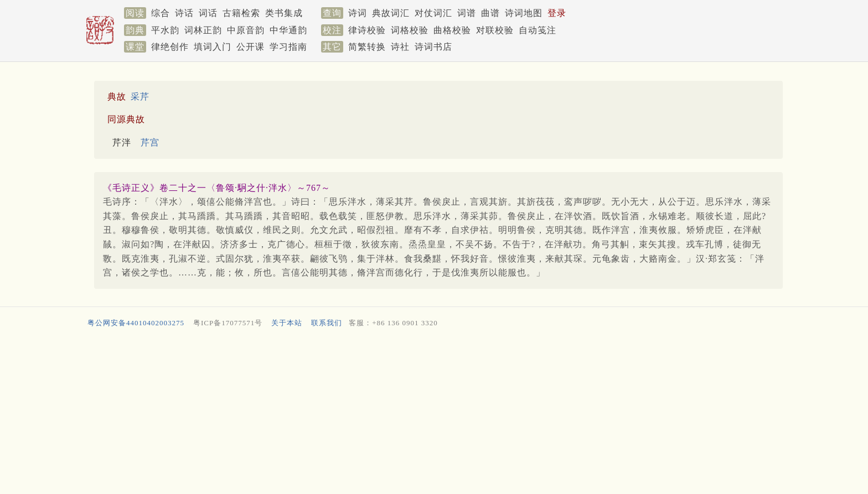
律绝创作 (170, 47)
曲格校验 (452, 30)
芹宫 (150, 142)
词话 (208, 13)
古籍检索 (241, 13)
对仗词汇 (433, 13)
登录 (557, 13)
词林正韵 (203, 30)
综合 (161, 13)
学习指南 (288, 47)
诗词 (358, 13)
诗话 (184, 13)
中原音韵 (246, 30)
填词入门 (213, 47)
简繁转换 (367, 47)
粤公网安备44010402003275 (136, 323)
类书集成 (284, 13)
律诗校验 (367, 30)
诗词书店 (433, 47)
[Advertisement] (417, 414)
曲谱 (490, 13)
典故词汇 (391, 13)
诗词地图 (524, 13)
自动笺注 (538, 30)
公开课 (250, 47)
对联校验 (495, 30)
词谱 (467, 13)
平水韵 (165, 30)
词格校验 (410, 30)
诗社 (400, 47)
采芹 (140, 97)
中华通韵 (288, 30)
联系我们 (327, 323)
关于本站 (287, 323)
